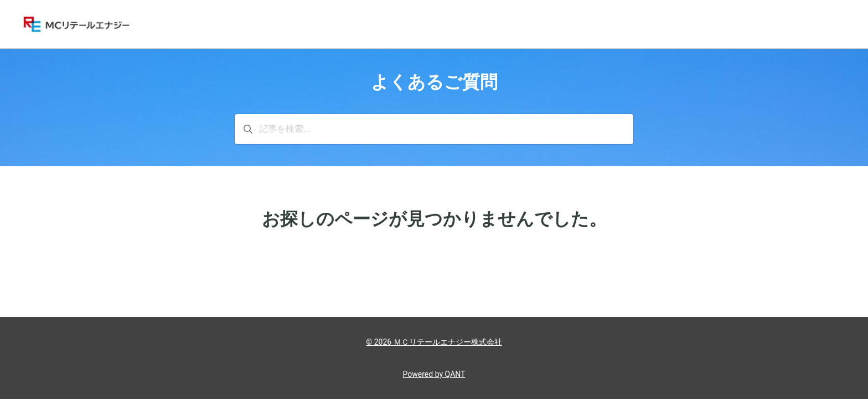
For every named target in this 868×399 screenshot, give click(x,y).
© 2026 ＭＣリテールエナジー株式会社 (434, 342)
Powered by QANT (434, 374)
